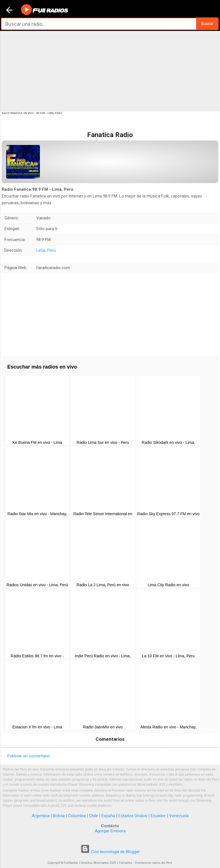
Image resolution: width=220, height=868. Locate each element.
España (108, 816)
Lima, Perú (46, 250)
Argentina (41, 816)
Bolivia (59, 816)
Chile (94, 816)
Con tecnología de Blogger (110, 852)
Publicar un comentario (29, 756)
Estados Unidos (133, 816)
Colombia (77, 816)
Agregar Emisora (110, 831)
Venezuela (179, 816)
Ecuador (158, 816)
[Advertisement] (110, 71)
